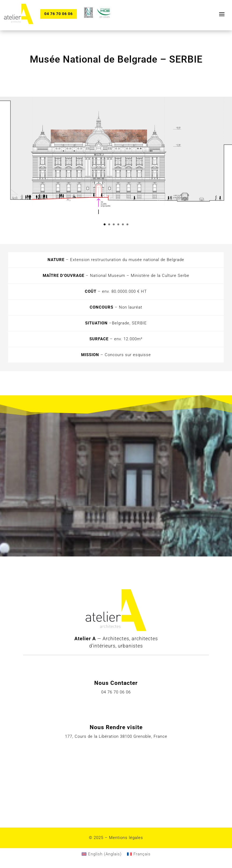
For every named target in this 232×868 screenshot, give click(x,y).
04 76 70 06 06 (59, 14)
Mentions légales (126, 838)
